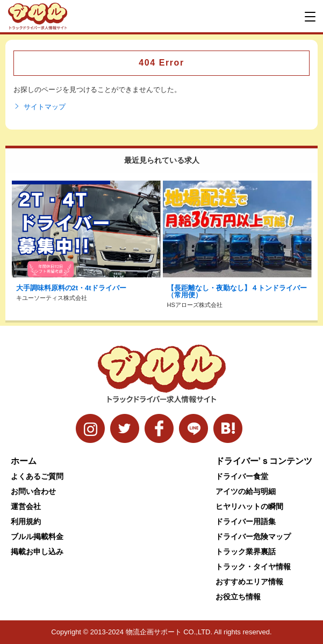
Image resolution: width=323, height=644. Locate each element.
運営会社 (26, 506)
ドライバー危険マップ (253, 536)
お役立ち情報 (238, 597)
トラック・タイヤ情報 (253, 567)
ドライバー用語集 (246, 521)
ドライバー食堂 (242, 476)
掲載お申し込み (37, 552)
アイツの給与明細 (246, 491)
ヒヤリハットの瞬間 (249, 506)
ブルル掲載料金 (37, 536)
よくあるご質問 (37, 476)
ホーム (24, 461)
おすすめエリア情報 (249, 582)
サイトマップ (40, 107)
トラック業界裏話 (246, 552)
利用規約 (26, 521)
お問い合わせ (33, 491)
